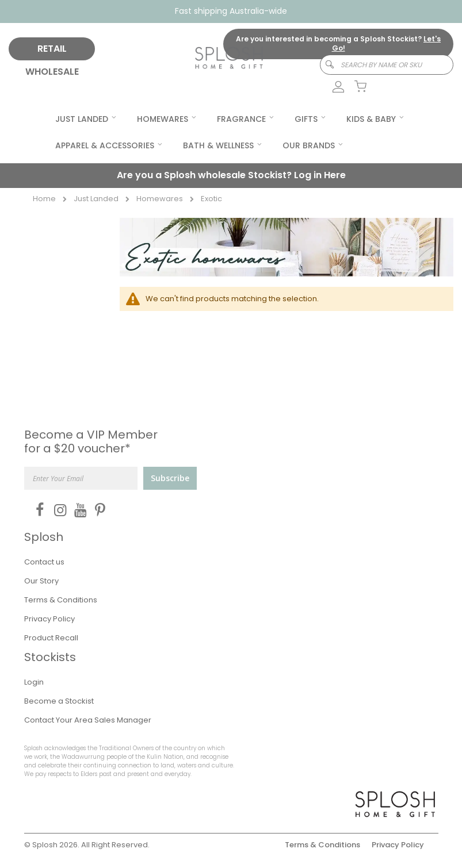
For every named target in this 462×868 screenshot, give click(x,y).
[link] (332, 87)
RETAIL (52, 49)
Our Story (41, 581)
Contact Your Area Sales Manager (88, 720)
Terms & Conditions (61, 600)
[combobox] (387, 65)
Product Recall (51, 638)
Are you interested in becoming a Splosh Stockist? (338, 44)
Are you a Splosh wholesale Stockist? (231, 175)
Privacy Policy (49, 619)
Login (34, 682)
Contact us (44, 562)
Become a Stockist (59, 701)
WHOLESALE (52, 72)
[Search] (324, 65)
